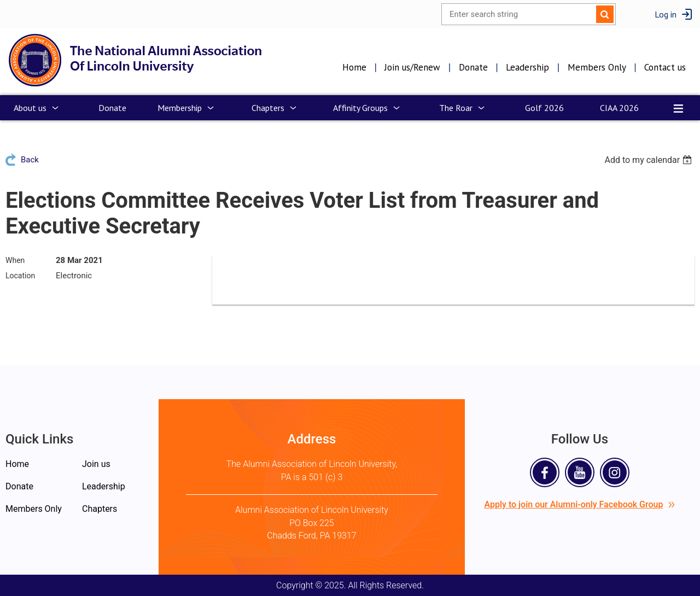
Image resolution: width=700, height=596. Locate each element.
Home (354, 67)
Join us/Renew (412, 67)
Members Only (597, 67)
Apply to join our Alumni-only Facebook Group (580, 504)
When (15, 260)
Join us (96, 464)
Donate (473, 67)
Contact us (665, 67)
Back (30, 160)
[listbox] (649, 160)
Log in (666, 14)
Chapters (100, 509)
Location (20, 276)
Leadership (527, 67)
